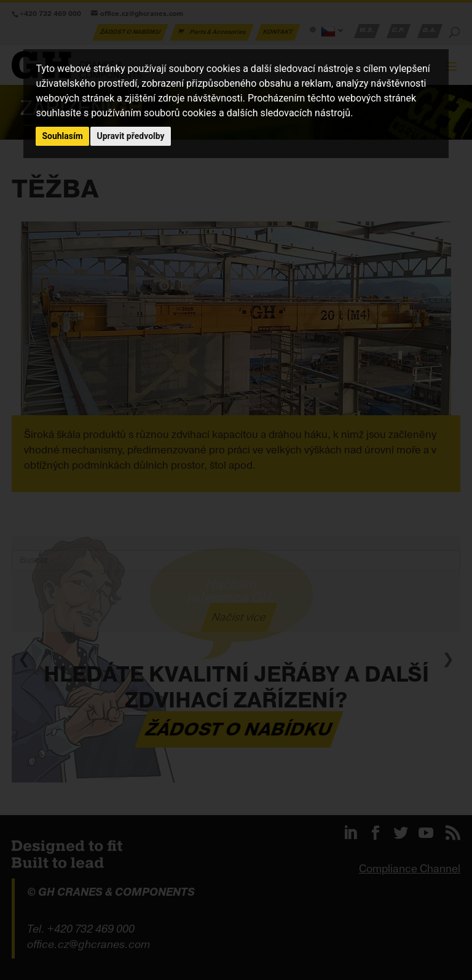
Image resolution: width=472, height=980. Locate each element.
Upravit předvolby (130, 136)
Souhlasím (62, 136)
